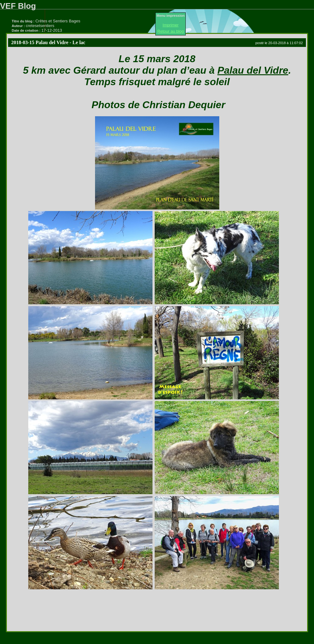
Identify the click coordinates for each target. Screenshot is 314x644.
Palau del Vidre (253, 70)
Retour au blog (171, 31)
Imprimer (171, 25)
